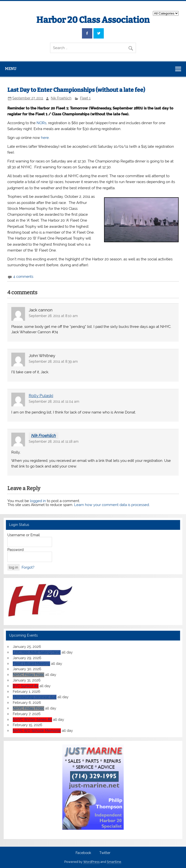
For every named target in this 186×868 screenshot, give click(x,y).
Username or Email (24, 535)
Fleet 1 (85, 98)
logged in (38, 501)
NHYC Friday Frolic (28, 675)
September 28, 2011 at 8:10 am (53, 316)
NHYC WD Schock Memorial (37, 731)
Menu (11, 69)
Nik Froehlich (61, 98)
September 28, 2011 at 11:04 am (54, 401)
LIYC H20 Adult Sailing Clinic (37, 652)
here (45, 138)
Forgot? (28, 567)
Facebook (83, 853)
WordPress (91, 862)
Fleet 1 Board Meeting (31, 664)
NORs (41, 123)
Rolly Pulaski (41, 396)
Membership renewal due (35, 697)
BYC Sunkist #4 (26, 686)
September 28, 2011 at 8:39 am (53, 361)
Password (15, 550)
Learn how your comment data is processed (112, 505)
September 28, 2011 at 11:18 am (54, 441)
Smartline (114, 862)
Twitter (105, 853)
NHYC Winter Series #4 (32, 720)
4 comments (23, 277)
